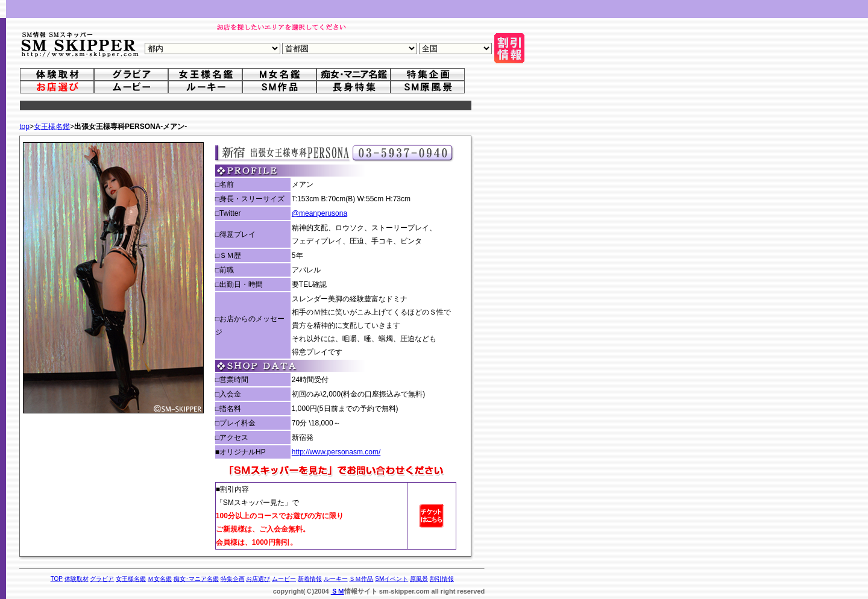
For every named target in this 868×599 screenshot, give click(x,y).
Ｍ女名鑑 (160, 579)
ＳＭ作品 (361, 579)
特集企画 (233, 579)
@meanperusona (319, 213)
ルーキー (336, 579)
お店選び (258, 579)
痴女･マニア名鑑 (196, 579)
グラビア (102, 579)
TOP (57, 579)
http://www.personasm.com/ (336, 452)
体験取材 (77, 579)
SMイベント (392, 579)
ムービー (284, 579)
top (24, 127)
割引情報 (442, 579)
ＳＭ (338, 591)
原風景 (419, 579)
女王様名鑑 (52, 127)
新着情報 (310, 579)
